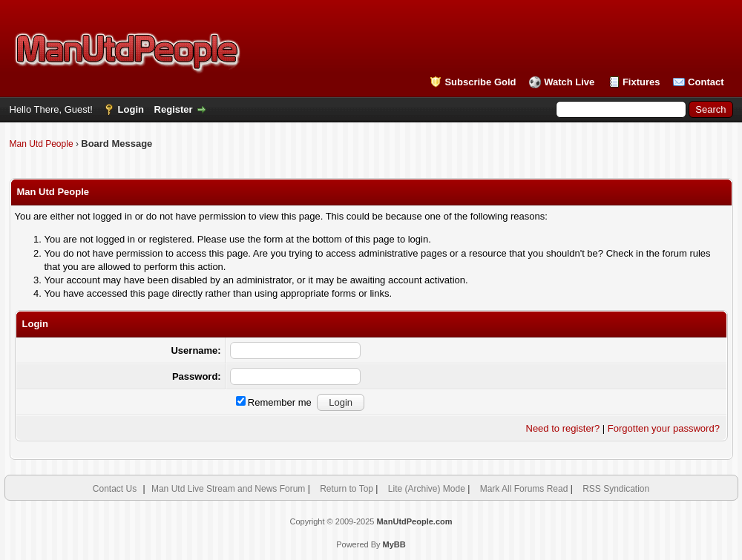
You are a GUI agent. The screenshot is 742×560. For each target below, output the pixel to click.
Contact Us (115, 489)
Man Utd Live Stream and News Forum (228, 489)
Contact (706, 82)
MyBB (394, 544)
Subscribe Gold (480, 82)
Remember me (274, 402)
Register (174, 109)
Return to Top (347, 489)
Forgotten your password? (664, 428)
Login (131, 109)
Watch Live (569, 82)
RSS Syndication (616, 489)
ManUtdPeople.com (414, 521)
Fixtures (641, 82)
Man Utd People (42, 144)
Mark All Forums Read (524, 489)
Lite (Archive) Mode (427, 489)
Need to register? (563, 428)
